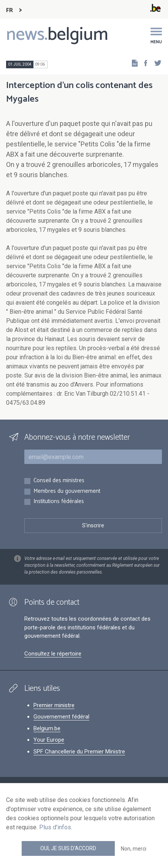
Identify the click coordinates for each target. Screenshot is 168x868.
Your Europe (49, 740)
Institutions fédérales (59, 502)
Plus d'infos (55, 827)
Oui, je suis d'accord (68, 848)
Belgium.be (47, 728)
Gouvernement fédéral (61, 717)
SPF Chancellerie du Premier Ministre (79, 752)
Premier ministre (54, 705)
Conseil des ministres (59, 481)
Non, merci (134, 849)
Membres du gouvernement (67, 491)
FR (10, 10)
